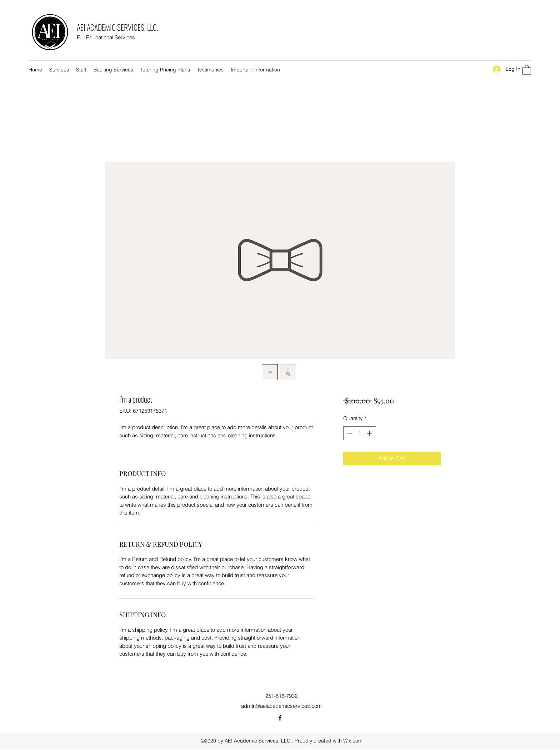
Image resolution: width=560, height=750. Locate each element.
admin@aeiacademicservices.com (281, 706)
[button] (527, 69)
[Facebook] (280, 718)
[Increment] (370, 433)
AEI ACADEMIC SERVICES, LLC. (117, 27)
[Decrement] (349, 433)
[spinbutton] (359, 433)
